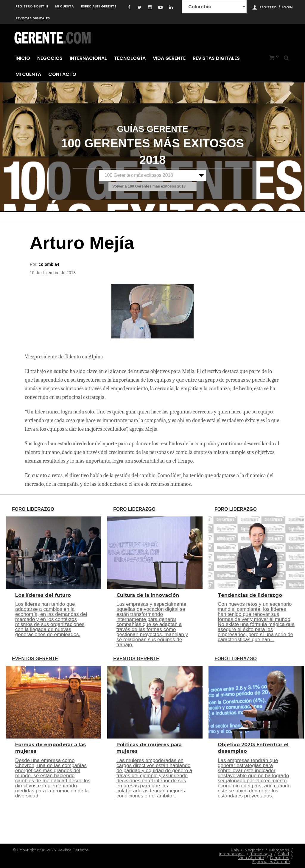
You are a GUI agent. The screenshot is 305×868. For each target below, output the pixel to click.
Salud (283, 854)
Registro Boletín (32, 6)
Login (287, 7)
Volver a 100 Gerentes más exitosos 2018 (149, 187)
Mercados (279, 850)
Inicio (23, 58)
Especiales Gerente (99, 6)
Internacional (88, 58)
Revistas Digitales (33, 18)
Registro (268, 7)
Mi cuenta (64, 6)
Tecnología (130, 58)
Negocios (50, 58)
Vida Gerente (169, 58)
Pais (235, 850)
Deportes (280, 858)
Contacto (62, 74)
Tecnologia (261, 854)
